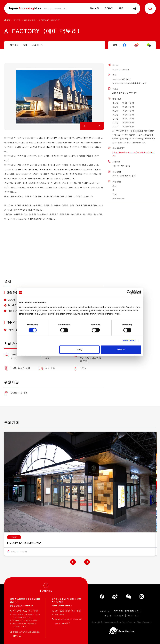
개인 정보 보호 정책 (114, 616)
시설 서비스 (37, 45)
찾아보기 (17, 20)
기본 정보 (14, 45)
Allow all (121, 349)
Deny (80, 349)
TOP (9, 20)
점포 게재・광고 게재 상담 (126, 611)
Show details (129, 340)
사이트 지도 (133, 616)
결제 (25, 45)
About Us (105, 611)
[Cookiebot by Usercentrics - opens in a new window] (129, 292)
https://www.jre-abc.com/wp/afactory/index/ (133, 152)
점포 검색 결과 (30, 20)
